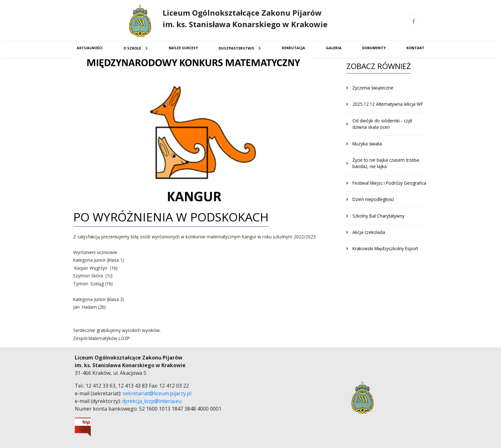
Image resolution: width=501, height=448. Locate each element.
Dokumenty (374, 48)
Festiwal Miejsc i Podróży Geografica (389, 183)
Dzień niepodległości (373, 199)
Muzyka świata (367, 144)
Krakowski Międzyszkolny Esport (385, 248)
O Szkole (132, 48)
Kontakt (415, 48)
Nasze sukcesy (183, 48)
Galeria (334, 48)
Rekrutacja (293, 48)
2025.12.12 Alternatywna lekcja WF (388, 104)
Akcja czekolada (369, 232)
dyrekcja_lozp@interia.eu (152, 401)
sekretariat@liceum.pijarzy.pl (157, 393)
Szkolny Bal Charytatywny (378, 216)
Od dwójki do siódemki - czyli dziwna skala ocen (382, 124)
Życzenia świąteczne (373, 88)
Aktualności (90, 48)
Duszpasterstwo (236, 48)
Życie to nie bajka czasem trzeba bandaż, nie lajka (386, 163)
